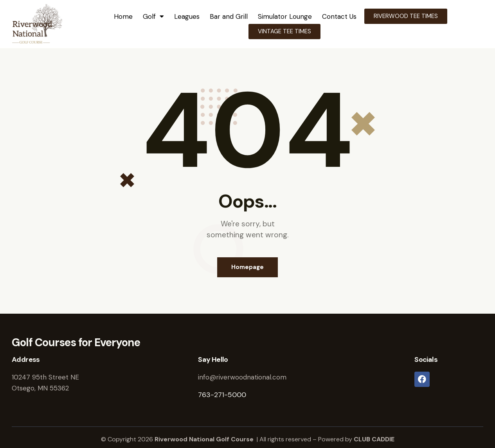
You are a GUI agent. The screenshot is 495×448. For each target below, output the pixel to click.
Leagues (187, 16)
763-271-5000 (222, 395)
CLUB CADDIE (374, 439)
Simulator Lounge (285, 16)
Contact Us (339, 16)
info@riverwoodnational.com (242, 377)
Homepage (247, 267)
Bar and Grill (229, 16)
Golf (153, 16)
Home (123, 16)
